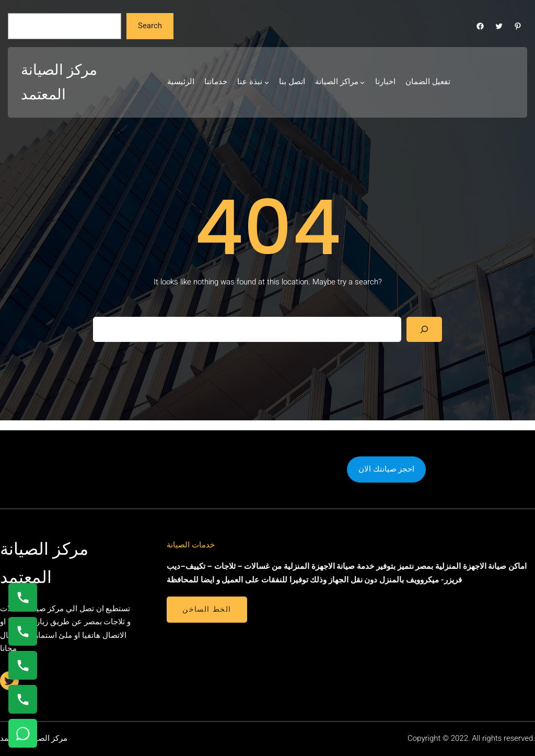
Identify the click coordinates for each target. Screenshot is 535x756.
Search (150, 26)
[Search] (424, 329)
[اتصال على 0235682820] (23, 631)
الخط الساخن (207, 609)
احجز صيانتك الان (386, 469)
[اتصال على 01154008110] (23, 597)
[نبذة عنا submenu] (267, 82)
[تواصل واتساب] (23, 733)
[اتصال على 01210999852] (23, 699)
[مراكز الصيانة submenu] (362, 82)
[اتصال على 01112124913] (23, 665)
